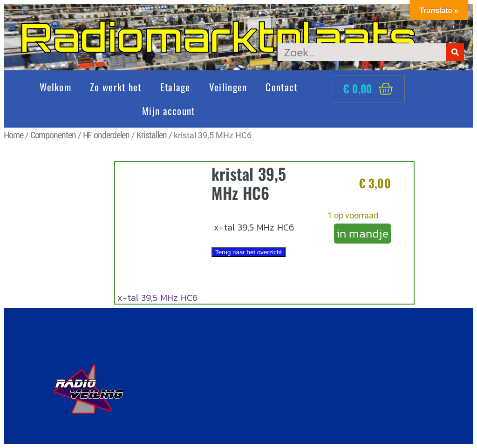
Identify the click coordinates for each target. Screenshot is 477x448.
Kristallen (152, 135)
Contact (281, 87)
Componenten (53, 135)
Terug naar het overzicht (249, 252)
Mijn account (169, 111)
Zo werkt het (116, 87)
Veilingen (228, 87)
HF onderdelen (106, 135)
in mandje (362, 233)
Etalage (175, 87)
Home (14, 135)
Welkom (55, 87)
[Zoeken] (455, 52)
